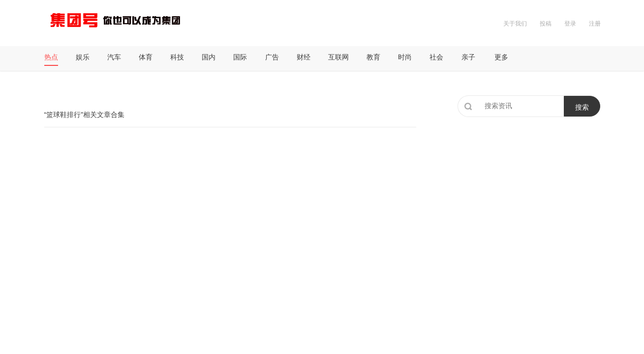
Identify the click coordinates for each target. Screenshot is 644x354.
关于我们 (515, 24)
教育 (373, 57)
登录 (570, 24)
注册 (595, 24)
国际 (240, 57)
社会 (436, 57)
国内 (209, 57)
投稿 (546, 24)
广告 (272, 57)
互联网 (338, 57)
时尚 (405, 57)
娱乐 (83, 57)
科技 (177, 57)
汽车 (114, 57)
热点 (51, 57)
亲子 (468, 57)
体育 (146, 57)
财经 (304, 57)
